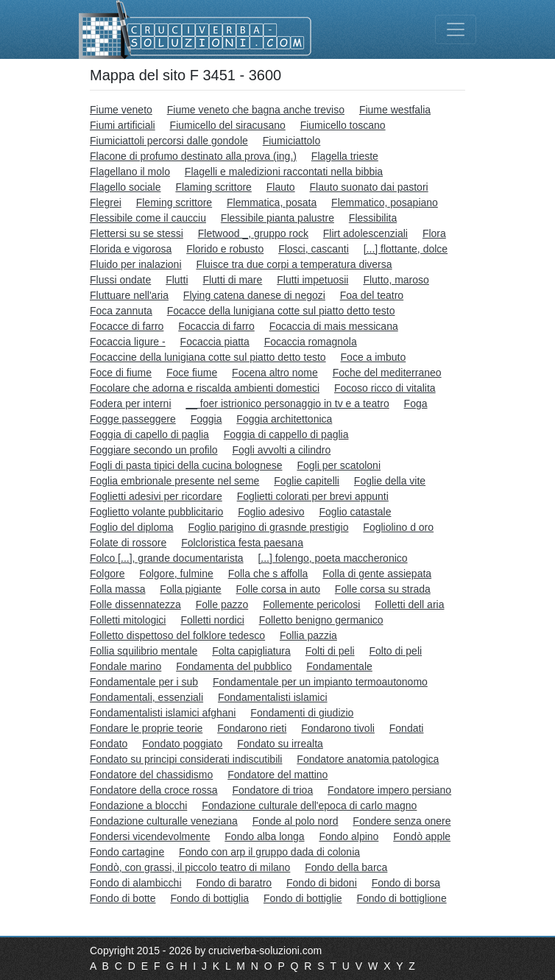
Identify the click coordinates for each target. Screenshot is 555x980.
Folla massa (117, 589)
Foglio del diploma (132, 527)
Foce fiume (192, 373)
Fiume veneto (121, 110)
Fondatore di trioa (272, 790)
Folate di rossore (128, 543)
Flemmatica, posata (272, 202)
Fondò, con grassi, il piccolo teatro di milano (190, 867)
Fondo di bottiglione (401, 898)
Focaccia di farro (216, 326)
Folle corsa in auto (278, 589)
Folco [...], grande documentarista (167, 558)
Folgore (107, 574)
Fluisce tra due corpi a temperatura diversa (294, 264)
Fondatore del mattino (277, 775)
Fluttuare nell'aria (129, 295)
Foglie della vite (390, 481)
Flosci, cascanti (314, 249)
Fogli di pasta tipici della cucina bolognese (186, 465)
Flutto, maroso (396, 280)
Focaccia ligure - (128, 342)
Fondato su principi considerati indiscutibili (186, 759)
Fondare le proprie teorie (146, 728)
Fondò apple (422, 836)
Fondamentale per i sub (144, 682)
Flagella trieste (345, 156)
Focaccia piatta (215, 342)
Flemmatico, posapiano (385, 202)
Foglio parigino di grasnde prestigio (269, 527)
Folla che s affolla (268, 574)
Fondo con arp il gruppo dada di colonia (269, 852)
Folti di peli (330, 651)
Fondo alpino (349, 836)
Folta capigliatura (251, 651)
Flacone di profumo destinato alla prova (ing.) (193, 156)
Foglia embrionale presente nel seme (174, 481)
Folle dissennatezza (135, 604)
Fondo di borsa (406, 883)
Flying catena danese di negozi (254, 295)
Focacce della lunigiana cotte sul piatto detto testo (281, 311)
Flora (434, 233)
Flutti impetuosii (312, 280)
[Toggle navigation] (456, 29)
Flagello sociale (126, 187)
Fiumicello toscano (343, 125)
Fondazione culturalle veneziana (164, 821)
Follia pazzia (308, 635)
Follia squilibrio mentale (144, 651)
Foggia (206, 419)
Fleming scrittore (174, 202)
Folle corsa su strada (383, 589)
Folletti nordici (212, 620)
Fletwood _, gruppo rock (253, 233)
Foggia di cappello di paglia (286, 434)
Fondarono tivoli (338, 728)
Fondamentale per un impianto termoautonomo (320, 682)
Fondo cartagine (127, 852)
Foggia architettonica (284, 419)
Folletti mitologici (128, 620)
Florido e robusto (225, 249)
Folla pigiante (190, 589)
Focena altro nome (275, 373)
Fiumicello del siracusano (228, 125)
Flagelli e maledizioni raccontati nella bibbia (284, 172)
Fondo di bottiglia (209, 898)
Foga (416, 403)
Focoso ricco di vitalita (385, 388)
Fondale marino (126, 666)
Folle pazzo (222, 604)
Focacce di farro (127, 326)
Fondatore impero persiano (389, 790)
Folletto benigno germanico (321, 620)
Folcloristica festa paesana (242, 543)
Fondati (407, 728)
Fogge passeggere (133, 419)
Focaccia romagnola (311, 342)
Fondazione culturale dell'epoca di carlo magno (309, 805)
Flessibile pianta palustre (277, 218)
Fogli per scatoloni (339, 465)
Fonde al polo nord (296, 821)
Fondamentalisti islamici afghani (163, 713)
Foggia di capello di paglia (149, 434)
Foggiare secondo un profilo (154, 450)
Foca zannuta (121, 311)
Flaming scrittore (213, 187)
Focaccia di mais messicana (334, 326)
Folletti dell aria (409, 604)
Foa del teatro (372, 295)
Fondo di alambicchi (136, 883)
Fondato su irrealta (280, 744)
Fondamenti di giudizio (302, 713)
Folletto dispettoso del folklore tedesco (177, 635)
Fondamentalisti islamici (273, 697)
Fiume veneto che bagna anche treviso (256, 110)
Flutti (177, 280)
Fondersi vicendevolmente (150, 836)
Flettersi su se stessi (137, 233)
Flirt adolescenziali (365, 233)
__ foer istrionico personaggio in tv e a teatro (287, 403)
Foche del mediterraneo (387, 373)
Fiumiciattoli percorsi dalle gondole (169, 141)
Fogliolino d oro (398, 527)
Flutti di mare (232, 280)
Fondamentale (339, 666)
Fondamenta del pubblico (234, 666)
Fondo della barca (346, 867)
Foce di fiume (121, 373)
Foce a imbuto (374, 357)
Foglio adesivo (271, 512)
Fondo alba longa (264, 836)
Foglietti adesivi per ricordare (156, 496)
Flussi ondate (120, 280)
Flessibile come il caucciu (148, 218)
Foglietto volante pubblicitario (156, 512)
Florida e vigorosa (131, 249)
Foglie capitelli (307, 481)
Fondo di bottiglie (303, 898)
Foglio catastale (355, 512)
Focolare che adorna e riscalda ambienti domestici (205, 388)
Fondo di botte (123, 898)
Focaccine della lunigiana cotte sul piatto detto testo (208, 357)
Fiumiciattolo (292, 141)
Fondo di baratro (234, 883)
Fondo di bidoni (322, 883)
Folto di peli (396, 651)
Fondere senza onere (402, 821)
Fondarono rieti (252, 728)
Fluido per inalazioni (136, 264)
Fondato (109, 744)
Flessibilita (373, 218)
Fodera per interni (131, 403)
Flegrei (106, 202)
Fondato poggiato (182, 744)
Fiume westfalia (395, 110)
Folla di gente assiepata (377, 574)
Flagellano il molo (130, 172)
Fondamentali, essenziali (146, 697)
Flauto (281, 187)
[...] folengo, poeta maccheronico (332, 558)
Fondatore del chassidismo (151, 775)
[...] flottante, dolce (406, 249)
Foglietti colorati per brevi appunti (313, 496)
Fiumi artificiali (123, 125)
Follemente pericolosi (311, 604)
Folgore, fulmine (176, 574)
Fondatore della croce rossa (154, 790)
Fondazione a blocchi (138, 805)
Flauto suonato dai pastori (369, 187)
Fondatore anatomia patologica (368, 759)
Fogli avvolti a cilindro (281, 450)
